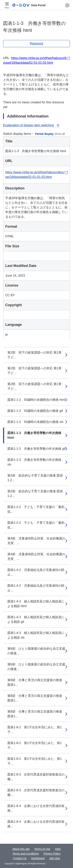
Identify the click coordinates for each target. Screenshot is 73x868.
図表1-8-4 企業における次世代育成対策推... (36, 808)
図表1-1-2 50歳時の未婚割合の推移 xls (35, 422)
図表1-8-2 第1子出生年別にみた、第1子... (35, 730)
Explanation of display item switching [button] (32, 125)
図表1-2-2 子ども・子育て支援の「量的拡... (36, 509)
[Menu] (7, 5)
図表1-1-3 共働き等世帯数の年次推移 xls (34, 462)
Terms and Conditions (26, 854)
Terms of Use (42, 849)
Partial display (44, 134)
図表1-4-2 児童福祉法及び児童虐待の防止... (36, 572)
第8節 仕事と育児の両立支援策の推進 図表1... (35, 682)
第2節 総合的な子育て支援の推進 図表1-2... (35, 478)
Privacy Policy (52, 854)
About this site (21, 849)
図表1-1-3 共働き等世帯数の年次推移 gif (36, 449)
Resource (36, 43)
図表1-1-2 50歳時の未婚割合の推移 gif (35, 411)
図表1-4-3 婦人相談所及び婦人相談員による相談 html (36, 604)
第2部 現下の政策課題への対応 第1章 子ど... (36, 355)
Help (58, 849)
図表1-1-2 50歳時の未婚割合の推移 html (36, 400)
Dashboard (38, 858)
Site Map (55, 858)
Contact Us (20, 858)
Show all (60, 134)
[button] (67, 5)
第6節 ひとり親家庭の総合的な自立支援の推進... (36, 651)
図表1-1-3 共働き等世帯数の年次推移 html (34, 435)
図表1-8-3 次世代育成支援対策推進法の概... (36, 777)
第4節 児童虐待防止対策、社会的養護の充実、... (36, 541)
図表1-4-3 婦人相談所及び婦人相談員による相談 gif (36, 619)
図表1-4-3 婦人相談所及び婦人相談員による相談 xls (36, 635)
